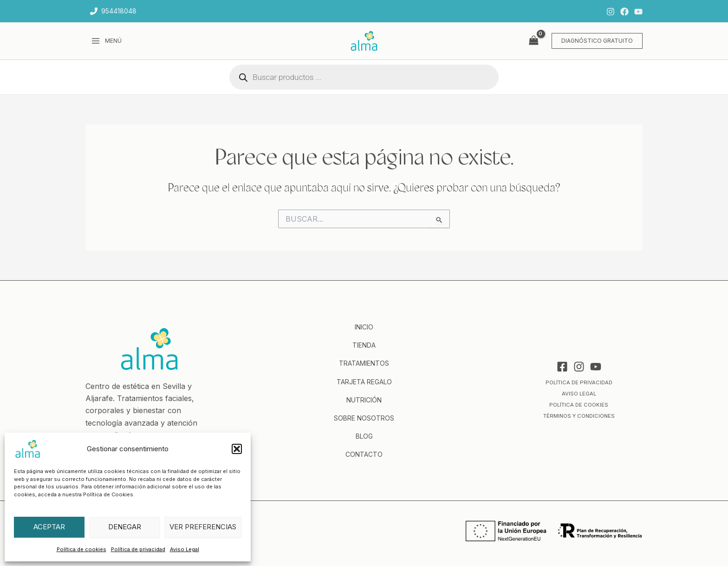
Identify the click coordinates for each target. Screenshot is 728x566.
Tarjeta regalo (364, 382)
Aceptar (49, 527)
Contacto (364, 454)
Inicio (364, 327)
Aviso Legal (185, 549)
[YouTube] (638, 12)
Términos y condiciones (579, 416)
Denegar (125, 527)
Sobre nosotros (364, 418)
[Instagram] (611, 12)
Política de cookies (81, 549)
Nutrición (364, 400)
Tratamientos (364, 363)
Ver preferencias (203, 527)
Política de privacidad (138, 549)
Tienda (364, 345)
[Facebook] (624, 12)
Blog (364, 436)
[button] (237, 449)
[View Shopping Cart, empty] (533, 41)
